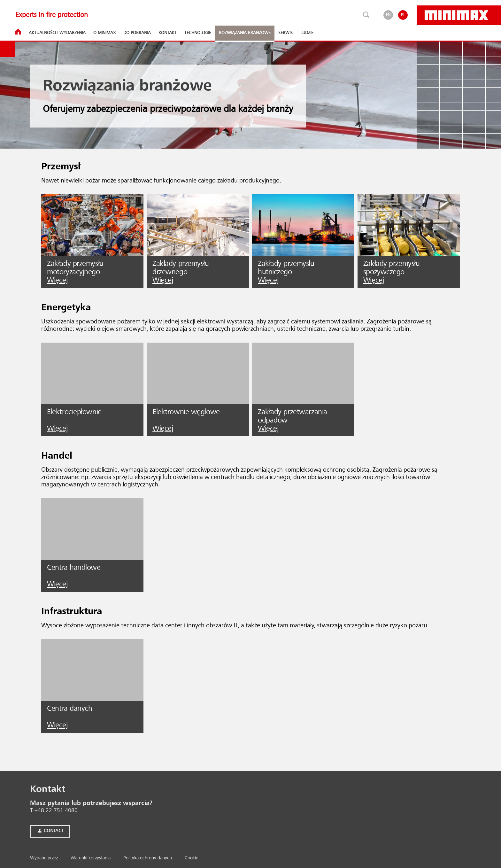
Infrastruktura (72, 612)
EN (388, 15)
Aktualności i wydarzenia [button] (57, 33)
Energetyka (66, 308)
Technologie (198, 33)
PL (403, 15)
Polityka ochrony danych (148, 858)
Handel (57, 456)
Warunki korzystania (91, 858)
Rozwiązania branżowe (245, 33)
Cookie (191, 858)
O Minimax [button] (104, 33)
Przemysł (61, 167)
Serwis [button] (285, 33)
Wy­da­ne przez (44, 858)
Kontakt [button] (168, 33)
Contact (50, 831)
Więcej (57, 281)
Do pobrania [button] (137, 33)
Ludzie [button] (307, 33)
